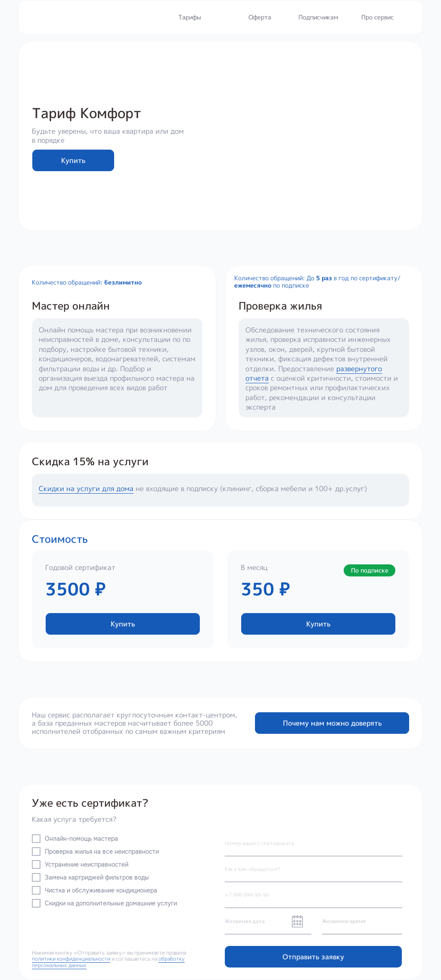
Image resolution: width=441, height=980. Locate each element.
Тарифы (190, 17)
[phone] (314, 895)
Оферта (260, 17)
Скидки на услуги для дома (86, 488)
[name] (314, 869)
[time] (362, 921)
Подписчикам (318, 17)
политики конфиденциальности (71, 959)
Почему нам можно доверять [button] (332, 723)
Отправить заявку (313, 957)
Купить (73, 160)
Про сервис (377, 17)
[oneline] (314, 843)
